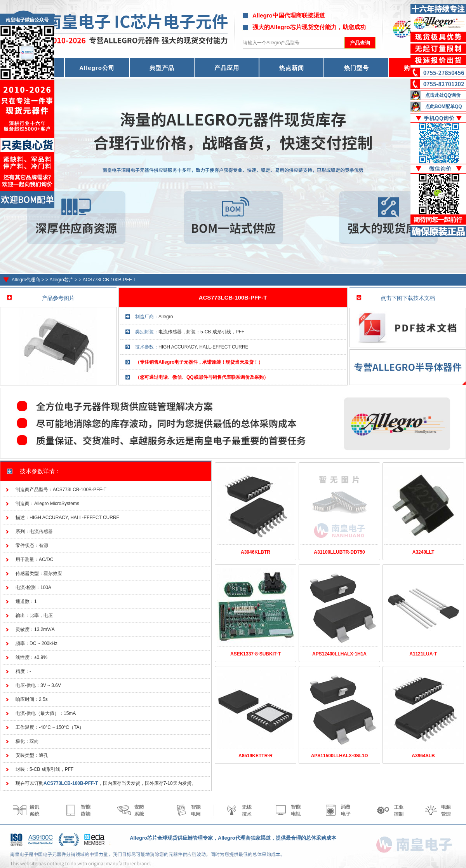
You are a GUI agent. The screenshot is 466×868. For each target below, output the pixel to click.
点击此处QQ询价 (443, 95)
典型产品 (162, 68)
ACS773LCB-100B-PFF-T (110, 280)
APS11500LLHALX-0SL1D (340, 756)
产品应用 (227, 68)
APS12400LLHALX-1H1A (339, 654)
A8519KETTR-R (256, 756)
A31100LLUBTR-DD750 (339, 552)
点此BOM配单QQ (444, 106)
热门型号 (356, 68)
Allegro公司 (97, 68)
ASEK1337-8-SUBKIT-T (256, 654)
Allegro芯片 (61, 280)
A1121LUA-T (423, 654)
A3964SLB (423, 756)
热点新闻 (292, 68)
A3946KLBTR (256, 552)
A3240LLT (423, 552)
